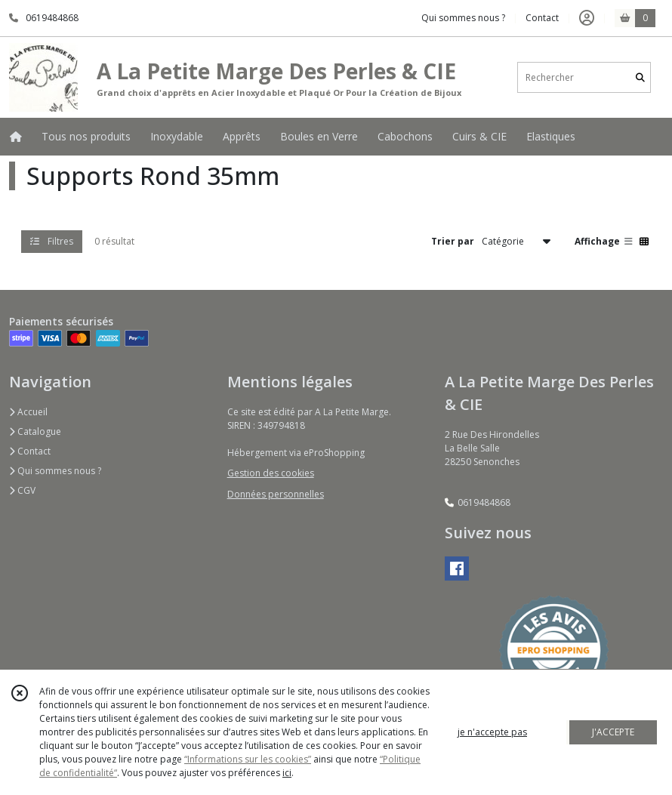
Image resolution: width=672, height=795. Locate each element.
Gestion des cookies (271, 473)
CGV (22, 490)
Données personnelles (276, 494)
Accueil (28, 412)
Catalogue (35, 431)
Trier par (453, 241)
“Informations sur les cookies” (248, 759)
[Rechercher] (640, 77)
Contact (542, 18)
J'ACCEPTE (613, 732)
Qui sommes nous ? (55, 471)
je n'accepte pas (492, 732)
